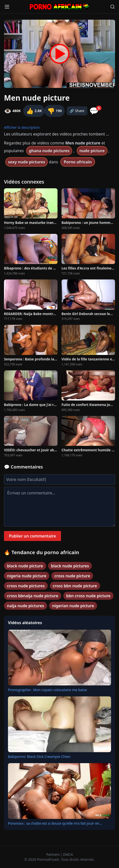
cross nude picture (72, 576)
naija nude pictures (26, 606)
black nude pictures (70, 566)
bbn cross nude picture (88, 596)
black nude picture (25, 566)
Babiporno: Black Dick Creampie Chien (39, 757)
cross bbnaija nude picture (33, 596)
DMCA (68, 854)
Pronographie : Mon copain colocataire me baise (47, 690)
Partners (53, 854)
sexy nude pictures (27, 162)
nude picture (92, 151)
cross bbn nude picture (75, 586)
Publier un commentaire (32, 536)
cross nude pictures (26, 586)
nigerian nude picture (73, 606)
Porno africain (78, 162)
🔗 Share (77, 111)
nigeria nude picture (27, 576)
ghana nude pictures (49, 151)
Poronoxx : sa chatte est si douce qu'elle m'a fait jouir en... (55, 823)
